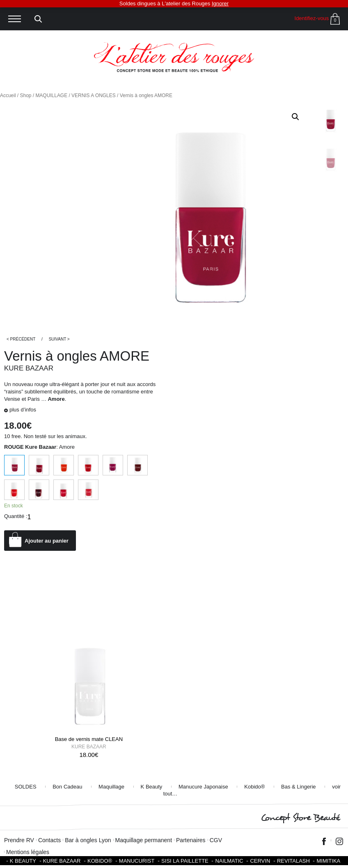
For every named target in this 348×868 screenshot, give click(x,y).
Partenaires (191, 840)
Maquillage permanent (144, 840)
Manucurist (137, 861)
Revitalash (293, 861)
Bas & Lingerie (299, 787)
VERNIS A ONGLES (94, 95)
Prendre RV (19, 840)
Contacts (49, 840)
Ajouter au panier (47, 541)
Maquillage (111, 787)
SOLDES (26, 787)
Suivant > (59, 339)
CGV (216, 840)
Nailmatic (229, 861)
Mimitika (328, 861)
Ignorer (220, 3)
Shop (26, 95)
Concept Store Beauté (300, 818)
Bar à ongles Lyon (88, 840)
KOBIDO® (100, 861)
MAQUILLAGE (51, 95)
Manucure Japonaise (203, 787)
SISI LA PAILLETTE (185, 861)
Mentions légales (28, 852)
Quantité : (16, 516)
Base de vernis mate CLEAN (89, 739)
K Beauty (152, 787)
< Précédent (21, 339)
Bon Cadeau (67, 787)
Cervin (260, 861)
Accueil (8, 95)
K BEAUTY (23, 861)
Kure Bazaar (29, 368)
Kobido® (254, 787)
